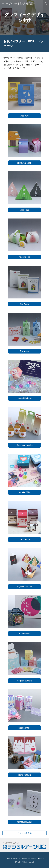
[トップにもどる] (25, 833)
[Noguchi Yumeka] (24, 681)
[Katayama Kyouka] (24, 445)
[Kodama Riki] (24, 257)
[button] (3, 4)
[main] (25, 17)
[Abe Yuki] (24, 116)
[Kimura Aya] (24, 539)
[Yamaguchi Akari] (24, 822)
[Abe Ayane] (24, 304)
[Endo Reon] (24, 210)
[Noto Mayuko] (24, 728)
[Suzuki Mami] (24, 634)
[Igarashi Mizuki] (24, 398)
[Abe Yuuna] (24, 351)
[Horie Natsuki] (24, 775)
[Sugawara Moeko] (24, 587)
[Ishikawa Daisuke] (24, 163)
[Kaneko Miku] (24, 492)
